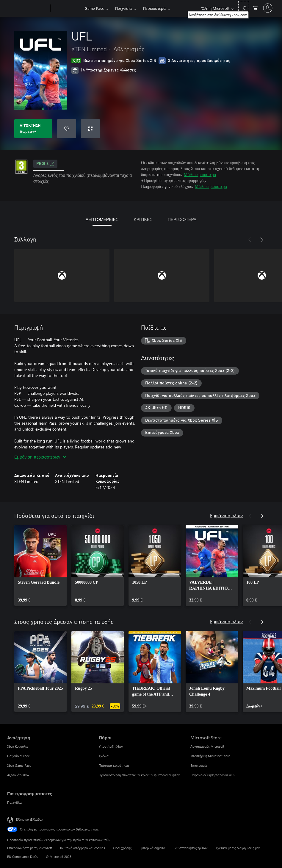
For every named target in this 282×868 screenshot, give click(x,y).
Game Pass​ (94, 8)
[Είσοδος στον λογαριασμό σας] (268, 8)
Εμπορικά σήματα (152, 848)
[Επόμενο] (262, 240)
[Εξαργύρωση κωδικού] (90, 129)
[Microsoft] (28, 8)
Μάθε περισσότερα (200, 174)
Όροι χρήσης (122, 848)
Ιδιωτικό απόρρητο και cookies (83, 848)
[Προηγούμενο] (250, 240)
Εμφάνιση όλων (226, 515)
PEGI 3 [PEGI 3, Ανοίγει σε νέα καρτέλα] (45, 164)
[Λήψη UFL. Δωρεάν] (33, 129)
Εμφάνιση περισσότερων (40, 457)
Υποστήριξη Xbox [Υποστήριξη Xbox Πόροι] (111, 746)
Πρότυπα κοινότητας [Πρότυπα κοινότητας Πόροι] (114, 765)
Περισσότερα (154, 8)
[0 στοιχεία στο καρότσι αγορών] (255, 8)
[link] (40, 565)
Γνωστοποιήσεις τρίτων (191, 848)
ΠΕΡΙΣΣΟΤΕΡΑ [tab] (182, 219)
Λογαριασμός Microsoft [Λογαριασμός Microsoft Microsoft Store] (207, 746)
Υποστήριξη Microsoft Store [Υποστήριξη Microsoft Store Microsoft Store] (210, 756)
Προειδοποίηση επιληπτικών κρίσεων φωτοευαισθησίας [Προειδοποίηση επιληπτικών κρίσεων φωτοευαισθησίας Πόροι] (140, 775)
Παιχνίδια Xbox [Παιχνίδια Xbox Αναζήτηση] (18, 756)
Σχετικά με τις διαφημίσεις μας (238, 848)
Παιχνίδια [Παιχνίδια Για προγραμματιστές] (14, 802)
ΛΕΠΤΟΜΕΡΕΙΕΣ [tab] (102, 219)
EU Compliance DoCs (22, 857)
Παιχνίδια (123, 8)
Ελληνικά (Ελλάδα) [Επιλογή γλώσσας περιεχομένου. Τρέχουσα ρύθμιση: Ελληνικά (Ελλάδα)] (29, 819)
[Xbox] (67, 8)
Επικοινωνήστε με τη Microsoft (30, 848)
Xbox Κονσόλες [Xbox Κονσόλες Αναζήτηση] (18, 746)
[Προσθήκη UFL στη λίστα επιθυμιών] (67, 129)
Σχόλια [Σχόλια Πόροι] (104, 756)
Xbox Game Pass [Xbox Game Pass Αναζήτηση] (19, 765)
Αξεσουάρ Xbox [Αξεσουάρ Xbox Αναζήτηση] (18, 775)
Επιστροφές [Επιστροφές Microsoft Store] (199, 765)
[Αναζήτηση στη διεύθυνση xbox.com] (244, 8)
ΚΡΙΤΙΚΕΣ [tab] (143, 219)
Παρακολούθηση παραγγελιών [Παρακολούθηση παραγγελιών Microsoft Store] (213, 775)
